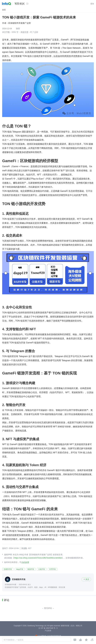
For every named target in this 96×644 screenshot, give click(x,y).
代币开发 (52, 569)
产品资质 (48, 631)
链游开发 (31, 569)
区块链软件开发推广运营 (20, 23)
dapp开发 (20, 569)
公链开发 (42, 569)
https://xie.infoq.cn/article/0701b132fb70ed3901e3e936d (38, 558)
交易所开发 (8, 569)
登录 (92, 4)
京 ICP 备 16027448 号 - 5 (48, 628)
